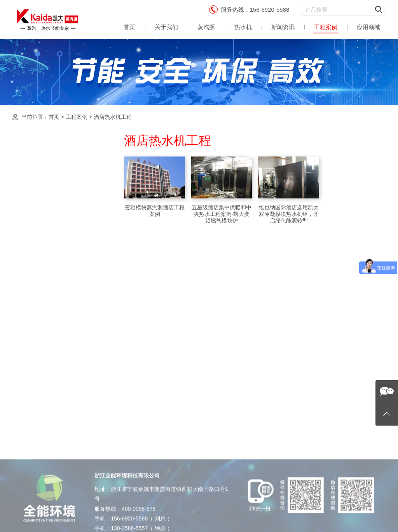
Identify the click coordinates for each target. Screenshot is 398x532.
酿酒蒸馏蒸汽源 (53, 262)
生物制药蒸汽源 (53, 354)
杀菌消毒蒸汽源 (53, 293)
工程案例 (326, 27)
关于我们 (166, 27)
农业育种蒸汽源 (53, 324)
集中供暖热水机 (53, 184)
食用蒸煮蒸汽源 (53, 200)
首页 (129, 27)
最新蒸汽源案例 (53, 169)
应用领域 (368, 27)
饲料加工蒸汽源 (53, 339)
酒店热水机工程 (113, 117)
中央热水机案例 (53, 215)
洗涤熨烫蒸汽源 (53, 246)
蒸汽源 (206, 27)
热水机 (243, 27)
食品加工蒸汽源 (53, 277)
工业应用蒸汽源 (53, 231)
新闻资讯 (283, 27)
